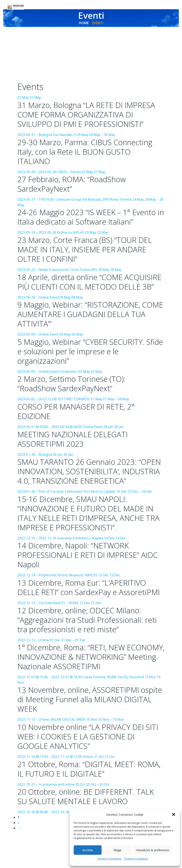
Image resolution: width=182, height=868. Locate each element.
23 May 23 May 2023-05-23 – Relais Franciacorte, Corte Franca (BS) (91, 251)
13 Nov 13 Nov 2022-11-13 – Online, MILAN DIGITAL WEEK (91, 708)
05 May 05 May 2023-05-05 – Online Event (91, 353)
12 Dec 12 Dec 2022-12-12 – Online (91, 622)
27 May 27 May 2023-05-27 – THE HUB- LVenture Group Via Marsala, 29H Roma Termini (91, 186)
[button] (174, 814)
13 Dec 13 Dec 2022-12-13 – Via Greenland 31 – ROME (91, 589)
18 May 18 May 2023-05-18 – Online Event (91, 284)
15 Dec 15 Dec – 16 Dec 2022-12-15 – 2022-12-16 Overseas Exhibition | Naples (91, 515)
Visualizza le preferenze (153, 850)
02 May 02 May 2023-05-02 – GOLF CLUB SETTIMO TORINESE (91, 386)
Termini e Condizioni (109, 859)
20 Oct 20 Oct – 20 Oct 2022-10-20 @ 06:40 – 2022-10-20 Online (91, 808)
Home (84, 23)
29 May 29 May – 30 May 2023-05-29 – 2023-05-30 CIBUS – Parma (91, 154)
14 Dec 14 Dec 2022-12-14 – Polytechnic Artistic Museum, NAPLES (91, 557)
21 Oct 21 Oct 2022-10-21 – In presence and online (91, 780)
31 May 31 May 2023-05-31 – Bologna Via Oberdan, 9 (91, 117)
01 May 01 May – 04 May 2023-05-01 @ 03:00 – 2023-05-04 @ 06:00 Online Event (91, 413)
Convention (69, 372)
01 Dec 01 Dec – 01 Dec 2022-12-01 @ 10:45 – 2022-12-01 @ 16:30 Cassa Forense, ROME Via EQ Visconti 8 (91, 664)
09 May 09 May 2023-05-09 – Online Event (91, 316)
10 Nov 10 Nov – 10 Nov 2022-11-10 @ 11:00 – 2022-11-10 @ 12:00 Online (91, 748)
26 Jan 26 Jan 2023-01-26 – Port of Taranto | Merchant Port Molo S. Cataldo (91, 473)
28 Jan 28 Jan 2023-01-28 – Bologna (91, 441)
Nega (118, 850)
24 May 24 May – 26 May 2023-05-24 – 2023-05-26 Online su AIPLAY (91, 216)
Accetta (88, 850)
